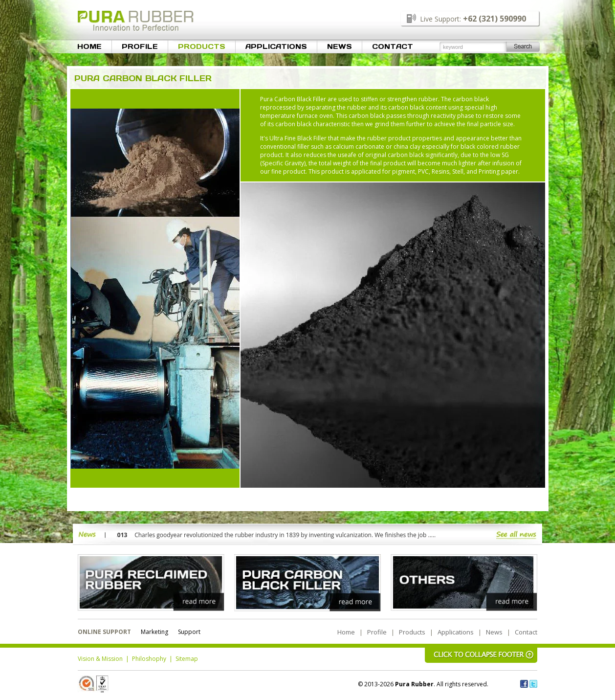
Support (189, 632)
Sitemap (187, 659)
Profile (140, 46)
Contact (393, 46)
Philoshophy (149, 659)
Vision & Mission (100, 659)
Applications (276, 46)
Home (89, 46)
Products (202, 46)
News (340, 46)
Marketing (154, 632)
